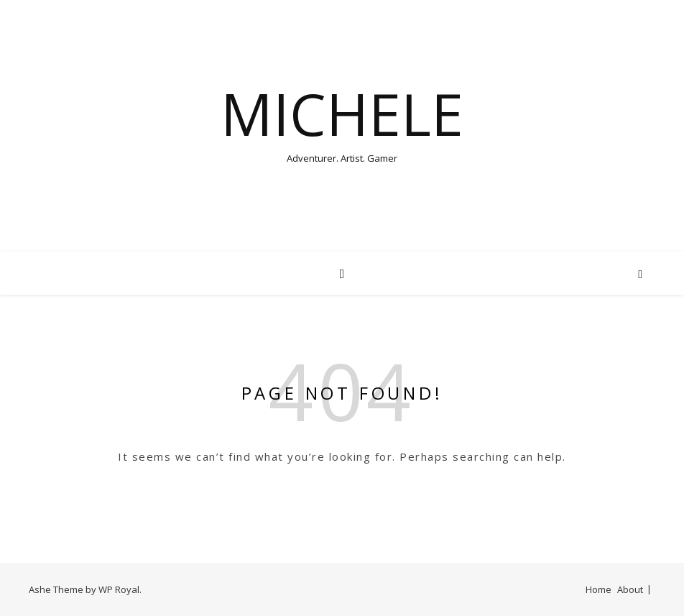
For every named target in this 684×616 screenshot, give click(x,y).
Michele (342, 114)
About (630, 589)
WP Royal (119, 589)
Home (598, 589)
